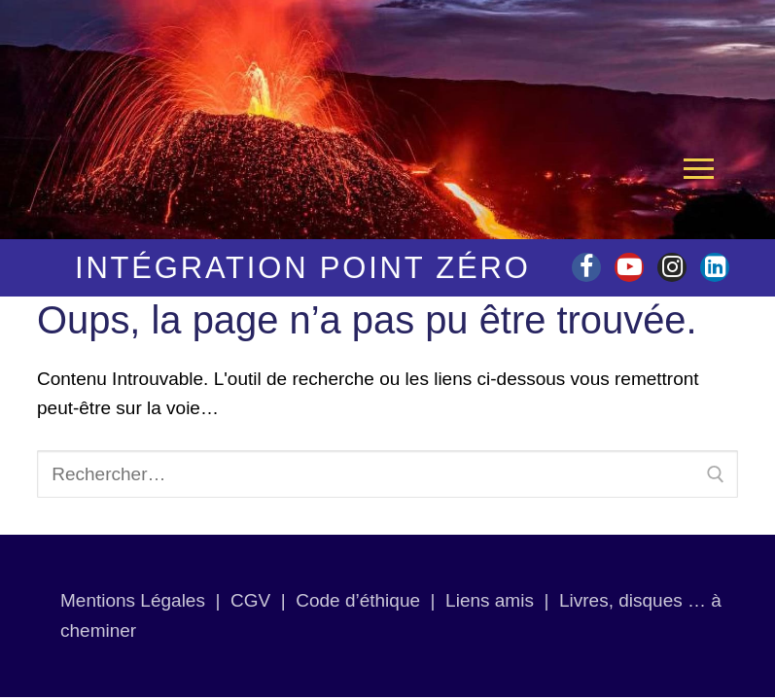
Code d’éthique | (370, 600)
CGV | (258, 600)
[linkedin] (715, 267)
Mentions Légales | (145, 600)
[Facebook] (586, 267)
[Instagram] (672, 267)
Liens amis (490, 600)
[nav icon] (699, 169)
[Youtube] (629, 267)
